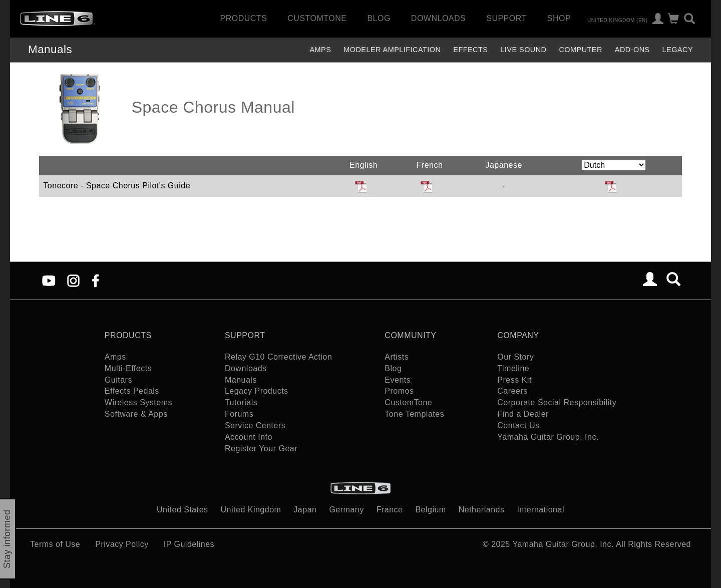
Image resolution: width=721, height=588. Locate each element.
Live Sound (523, 50)
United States (183, 510)
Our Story (515, 357)
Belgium (430, 510)
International (540, 510)
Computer (580, 50)
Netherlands (482, 510)
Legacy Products (257, 391)
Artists (397, 357)
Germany (346, 510)
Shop (559, 18)
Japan (305, 510)
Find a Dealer (523, 414)
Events (398, 380)
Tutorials (241, 402)
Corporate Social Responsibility (557, 402)
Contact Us (518, 425)
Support (506, 18)
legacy (678, 50)
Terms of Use (55, 544)
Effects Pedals (132, 391)
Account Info (249, 437)
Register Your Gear (261, 449)
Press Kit (514, 380)
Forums (239, 414)
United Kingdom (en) (618, 20)
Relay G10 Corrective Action (278, 357)
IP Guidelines (189, 544)
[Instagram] (73, 280)
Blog (379, 18)
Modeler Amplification (392, 50)
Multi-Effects (128, 368)
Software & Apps (136, 414)
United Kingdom (251, 510)
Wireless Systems (138, 402)
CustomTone (317, 18)
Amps (320, 50)
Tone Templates (414, 414)
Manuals (50, 49)
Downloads (438, 18)
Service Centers (255, 425)
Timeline (513, 368)
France (390, 510)
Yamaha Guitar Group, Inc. (548, 437)
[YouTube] (49, 280)
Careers (512, 391)
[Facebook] (95, 280)
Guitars (118, 380)
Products (244, 18)
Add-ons (632, 50)
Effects (470, 50)
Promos (399, 391)
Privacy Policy (122, 544)
